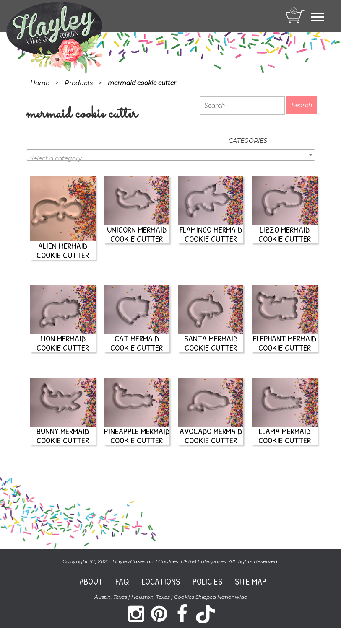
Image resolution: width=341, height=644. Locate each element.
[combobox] (171, 155)
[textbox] (171, 158)
